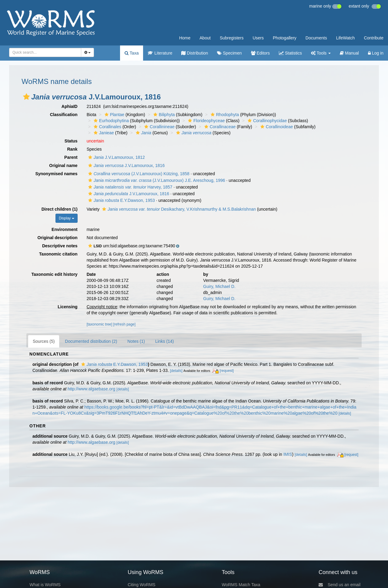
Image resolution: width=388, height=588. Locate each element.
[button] (26, 97)
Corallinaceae (219, 127)
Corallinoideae (276, 127)
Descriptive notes (60, 246)
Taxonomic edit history (54, 274)
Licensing (67, 307)
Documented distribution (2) (91, 341)
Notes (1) (136, 341)
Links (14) (164, 341)
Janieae (103, 133)
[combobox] (45, 52)
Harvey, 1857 (130, 187)
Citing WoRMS (142, 585)
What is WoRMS (45, 585)
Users (258, 38)
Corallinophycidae (266, 121)
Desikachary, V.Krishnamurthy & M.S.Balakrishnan (178, 209)
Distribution (195, 53)
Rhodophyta (224, 115)
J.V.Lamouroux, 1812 (116, 157)
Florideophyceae (206, 121)
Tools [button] (321, 53)
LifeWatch (346, 38)
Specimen (229, 53)
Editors (260, 53)
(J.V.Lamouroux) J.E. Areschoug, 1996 (156, 180)
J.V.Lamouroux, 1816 (126, 165)
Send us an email (339, 585)
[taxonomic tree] (100, 324)
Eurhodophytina (110, 121)
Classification (64, 115)
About (205, 38)
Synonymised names (56, 174)
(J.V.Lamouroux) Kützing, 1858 (138, 174)
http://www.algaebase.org (91, 389)
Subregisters (232, 38)
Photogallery (285, 38)
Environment (65, 229)
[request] (227, 371)
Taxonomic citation (58, 254)
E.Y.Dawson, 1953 (121, 200)
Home (185, 38)
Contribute (374, 38)
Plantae (114, 115)
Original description (57, 238)
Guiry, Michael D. (219, 286)
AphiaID (70, 106)
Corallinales (107, 127)
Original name (63, 165)
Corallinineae (159, 127)
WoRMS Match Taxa (241, 585)
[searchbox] (43, 52)
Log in (376, 53)
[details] (176, 371)
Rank (72, 149)
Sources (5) (44, 341)
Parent (71, 157)
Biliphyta (163, 115)
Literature (160, 53)
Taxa (132, 53)
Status (71, 141)
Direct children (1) (60, 209)
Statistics (290, 53)
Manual (349, 53)
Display (67, 218)
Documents (316, 38)
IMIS (288, 454)
